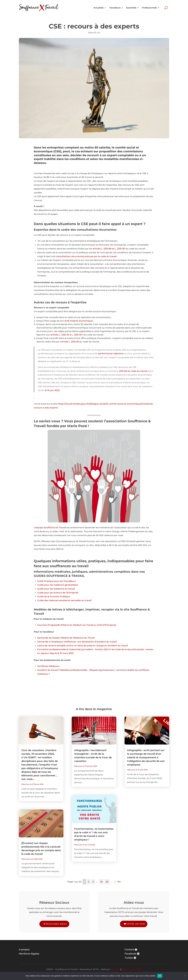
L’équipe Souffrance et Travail (50, 528)
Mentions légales (29, 954)
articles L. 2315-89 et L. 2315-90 (109, 249)
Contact (129, 950)
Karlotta (115, 969)
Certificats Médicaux (48, 666)
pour (47, 593)
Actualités (99, 8)
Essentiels (131, 8)
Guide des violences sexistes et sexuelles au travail (64, 600)
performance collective (111, 354)
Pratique (49, 581)
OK (160, 976)
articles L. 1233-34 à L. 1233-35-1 (67, 335)
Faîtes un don (136, 924)
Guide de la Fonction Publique (54, 597)
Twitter (129, 958)
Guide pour (44, 585)
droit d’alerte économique (79, 321)
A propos (24, 950)
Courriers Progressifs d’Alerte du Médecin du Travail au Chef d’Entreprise (77, 625)
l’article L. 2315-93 (69, 342)
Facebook (130, 954)
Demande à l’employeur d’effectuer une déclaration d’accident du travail (77, 642)
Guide (41, 581)
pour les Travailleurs (65, 581)
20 (107, 882)
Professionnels (149, 8)
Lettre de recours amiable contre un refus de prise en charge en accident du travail (83, 646)
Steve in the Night (132, 969)
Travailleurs (115, 8)
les (52, 585)
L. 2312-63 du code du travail (132, 371)
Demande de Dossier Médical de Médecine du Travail (66, 638)
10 (101, 882)
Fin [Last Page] (119, 882)
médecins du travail (64, 589)
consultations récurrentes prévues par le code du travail (86, 256)
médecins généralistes (66, 585)
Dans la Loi (94, 33)
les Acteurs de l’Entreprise (64, 593)
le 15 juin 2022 (52, 390)
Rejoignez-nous (56, 924)
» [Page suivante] (115, 882)
